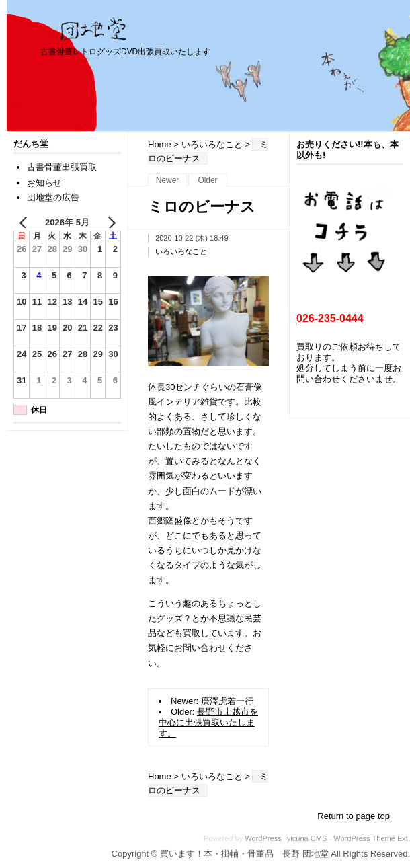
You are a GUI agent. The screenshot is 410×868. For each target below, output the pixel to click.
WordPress (263, 838)
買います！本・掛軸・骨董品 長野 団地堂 (94, 29)
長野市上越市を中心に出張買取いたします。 (208, 722)
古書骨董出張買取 (62, 167)
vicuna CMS (307, 838)
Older (207, 180)
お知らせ (44, 183)
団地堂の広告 (53, 197)
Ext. (404, 838)
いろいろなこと (212, 144)
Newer (168, 180)
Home (160, 144)
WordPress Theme (364, 838)
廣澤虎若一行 (227, 701)
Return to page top (354, 816)
